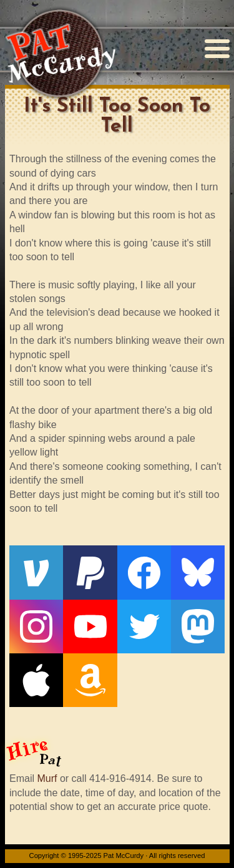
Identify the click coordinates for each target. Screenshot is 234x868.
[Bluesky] (198, 572)
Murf (47, 778)
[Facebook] (144, 572)
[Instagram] (36, 627)
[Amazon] (90, 680)
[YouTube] (90, 627)
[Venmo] (36, 572)
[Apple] (36, 680)
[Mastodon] (198, 627)
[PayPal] (90, 572)
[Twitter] (144, 627)
